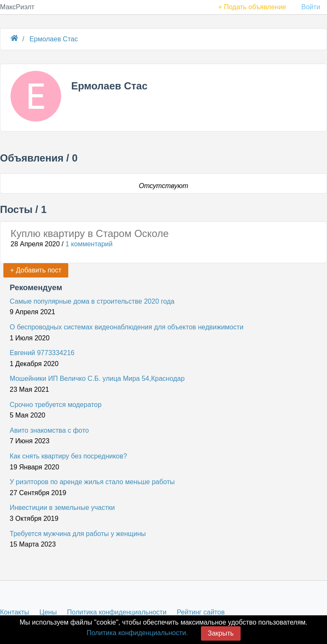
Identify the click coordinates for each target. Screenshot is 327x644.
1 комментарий (89, 244)
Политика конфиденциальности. (137, 633)
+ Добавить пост (36, 270)
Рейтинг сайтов (201, 612)
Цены (48, 612)
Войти (311, 7)
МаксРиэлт (17, 7)
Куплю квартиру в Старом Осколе (90, 233)
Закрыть (221, 633)
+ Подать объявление (252, 7)
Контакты (15, 612)
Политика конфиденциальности (117, 612)
